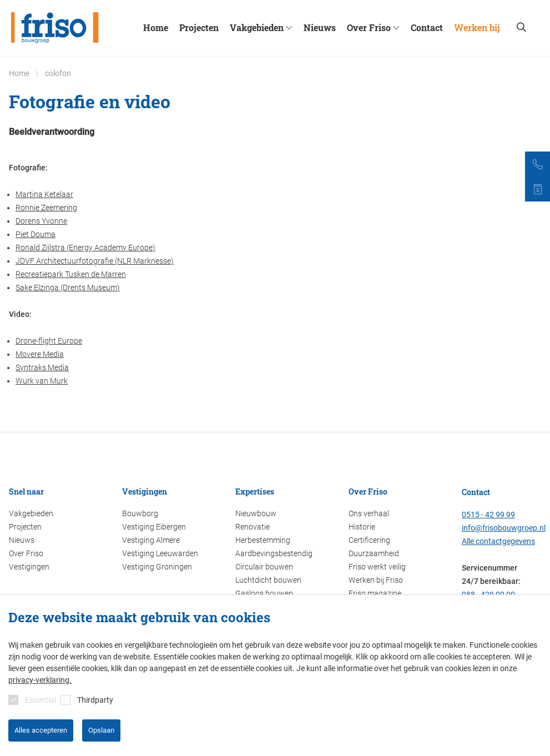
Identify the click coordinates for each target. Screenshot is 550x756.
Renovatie (253, 527)
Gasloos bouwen (264, 593)
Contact (427, 28)
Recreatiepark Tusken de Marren (71, 274)
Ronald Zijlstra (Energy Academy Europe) (85, 248)
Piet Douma (36, 234)
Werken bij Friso (376, 580)
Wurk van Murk (42, 381)
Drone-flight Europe (49, 341)
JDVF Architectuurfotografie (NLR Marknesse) (95, 261)
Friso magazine (375, 593)
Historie (362, 527)
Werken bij (477, 28)
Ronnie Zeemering (46, 208)
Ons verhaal (369, 513)
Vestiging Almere (151, 540)
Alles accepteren (41, 730)
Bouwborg (140, 513)
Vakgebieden (262, 28)
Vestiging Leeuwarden (160, 553)
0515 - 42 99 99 (488, 515)
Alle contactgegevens (498, 541)
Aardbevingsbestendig (274, 553)
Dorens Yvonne (41, 221)
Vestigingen (29, 567)
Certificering (369, 540)
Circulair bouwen (264, 567)
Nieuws (320, 28)
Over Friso (374, 28)
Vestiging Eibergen (154, 527)
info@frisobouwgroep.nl (504, 528)
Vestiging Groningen (157, 567)
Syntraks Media (42, 367)
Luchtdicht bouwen (268, 580)
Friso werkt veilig (377, 567)
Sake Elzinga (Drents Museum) (68, 288)
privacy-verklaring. (40, 680)
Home (156, 28)
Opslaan (101, 730)
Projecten (199, 28)
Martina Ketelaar (44, 194)
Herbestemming (263, 540)
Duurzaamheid (374, 553)
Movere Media (40, 354)
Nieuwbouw (256, 513)
